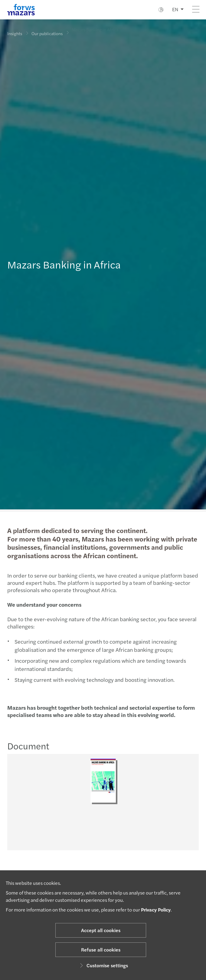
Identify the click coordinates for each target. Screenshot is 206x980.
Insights (15, 33)
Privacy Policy (156, 910)
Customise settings (103, 965)
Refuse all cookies (101, 950)
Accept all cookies (101, 930)
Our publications (47, 32)
